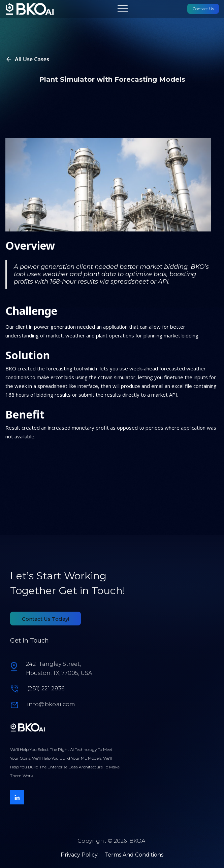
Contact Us (203, 9)
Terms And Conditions (134, 855)
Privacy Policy (79, 855)
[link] (30, 9)
